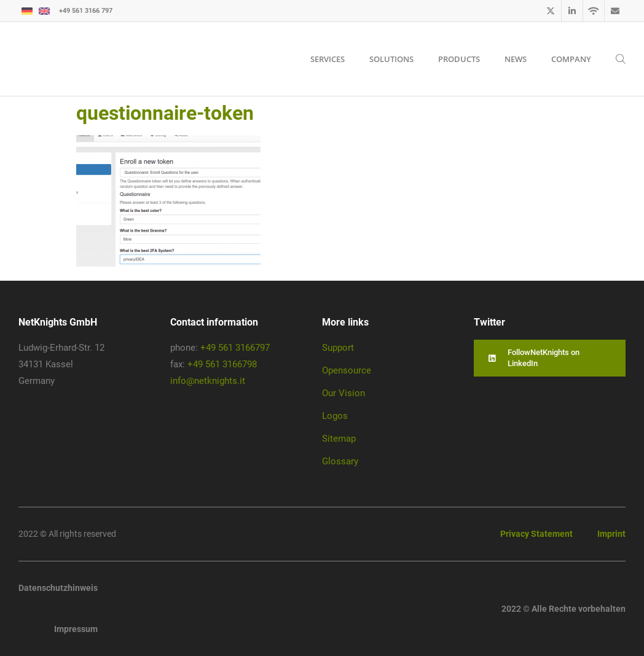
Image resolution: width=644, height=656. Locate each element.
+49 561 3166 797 (86, 11)
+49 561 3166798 (222, 364)
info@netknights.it (208, 381)
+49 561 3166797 (235, 348)
